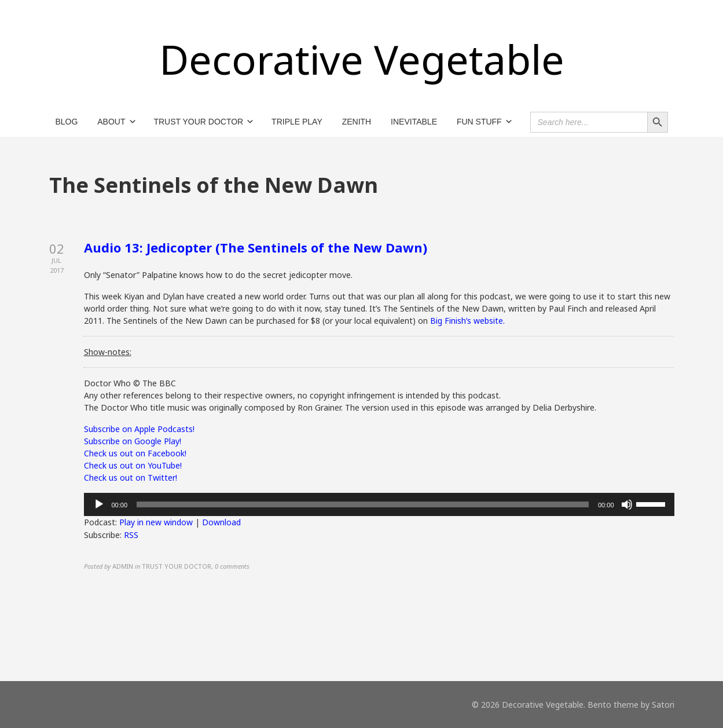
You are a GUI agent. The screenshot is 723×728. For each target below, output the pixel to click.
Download (221, 522)
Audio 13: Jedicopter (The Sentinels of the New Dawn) (256, 247)
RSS (131, 535)
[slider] (363, 504)
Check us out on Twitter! (131, 478)
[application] (379, 504)
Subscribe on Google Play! (133, 441)
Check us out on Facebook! (135, 453)
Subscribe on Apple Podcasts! (139, 429)
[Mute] (627, 504)
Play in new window (156, 522)
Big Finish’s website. (467, 321)
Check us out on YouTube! (133, 465)
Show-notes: (108, 352)
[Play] (99, 504)
